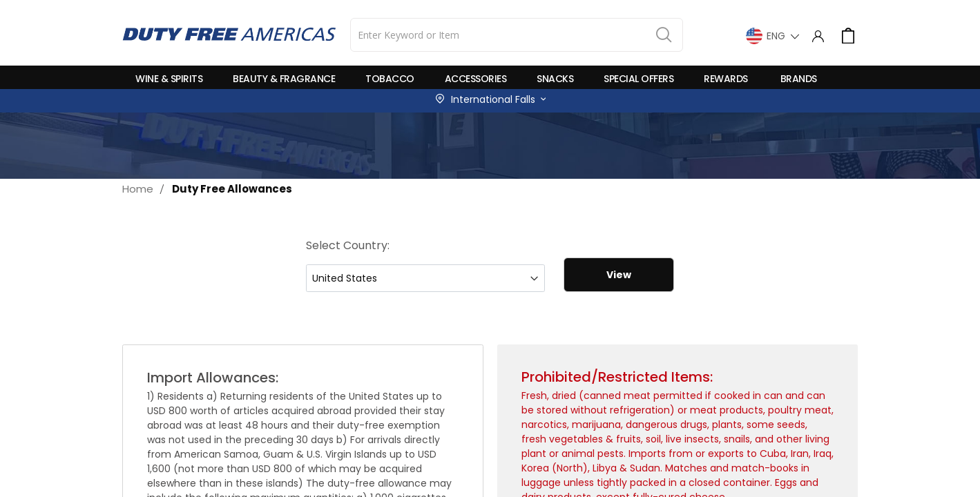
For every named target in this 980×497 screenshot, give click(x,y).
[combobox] (517, 35)
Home (138, 189)
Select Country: (348, 245)
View (619, 275)
